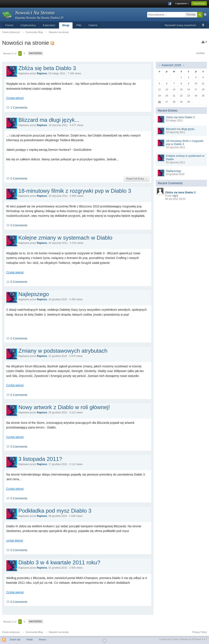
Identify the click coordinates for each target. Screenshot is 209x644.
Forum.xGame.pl (11, 632)
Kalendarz (49, 25)
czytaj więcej (15, 540)
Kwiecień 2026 (171, 65)
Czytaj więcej (15, 98)
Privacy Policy (200, 632)
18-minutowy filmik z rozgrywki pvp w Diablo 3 (75, 191)
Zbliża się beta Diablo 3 (47, 68)
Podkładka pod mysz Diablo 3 (55, 511)
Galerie (93, 25)
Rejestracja (199, 3)
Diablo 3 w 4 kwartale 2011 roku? (59, 562)
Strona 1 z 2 (10, 53)
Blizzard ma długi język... (49, 120)
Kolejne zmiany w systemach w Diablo (65, 238)
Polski (30, 640)
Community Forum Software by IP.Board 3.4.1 (183, 639)
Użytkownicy (28, 25)
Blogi (66, 25)
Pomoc (43, 640)
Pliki (79, 25)
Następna (36, 53)
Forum (9, 25)
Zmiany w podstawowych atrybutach (63, 351)
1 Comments (19, 108)
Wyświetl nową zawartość (180, 25)
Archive (200, 53)
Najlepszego (34, 294)
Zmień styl (15, 640)
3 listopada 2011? (40, 459)
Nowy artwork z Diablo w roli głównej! (64, 407)
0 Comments (19, 178)
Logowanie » (182, 3)
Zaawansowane (205, 14)
